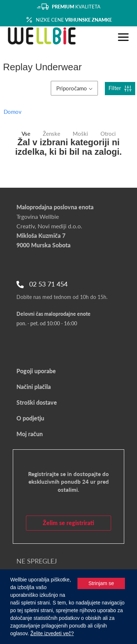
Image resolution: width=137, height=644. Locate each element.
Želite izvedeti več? (52, 633)
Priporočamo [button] (74, 88)
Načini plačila (34, 387)
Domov (13, 112)
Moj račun (30, 434)
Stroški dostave (37, 402)
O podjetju (30, 418)
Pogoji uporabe (36, 371)
